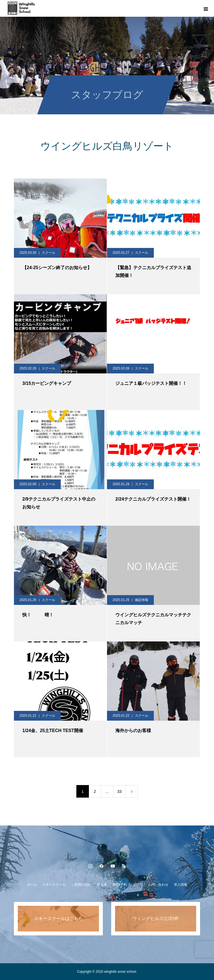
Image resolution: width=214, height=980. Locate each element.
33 (120, 791)
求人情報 (181, 885)
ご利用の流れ (81, 885)
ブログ (138, 885)
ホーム (32, 885)
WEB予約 (120, 885)
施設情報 (142, 600)
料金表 (102, 885)
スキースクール (54, 885)
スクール (48, 253)
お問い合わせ (158, 885)
